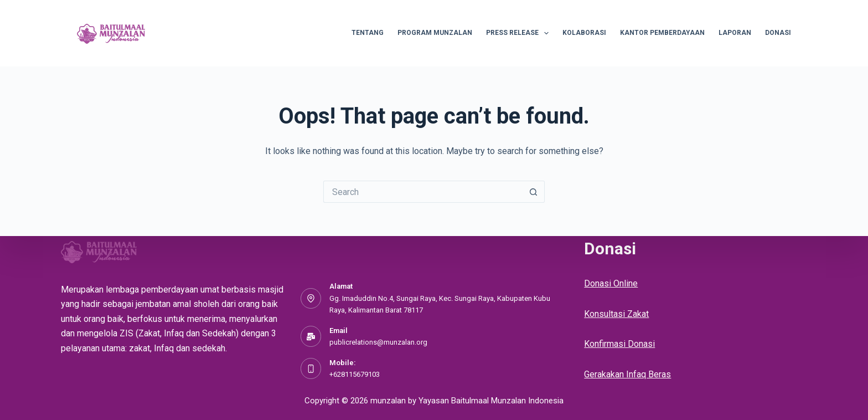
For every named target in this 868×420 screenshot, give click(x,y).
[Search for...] (423, 192)
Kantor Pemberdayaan (662, 33)
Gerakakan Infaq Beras (627, 374)
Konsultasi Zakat (616, 314)
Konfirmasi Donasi (619, 344)
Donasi (778, 33)
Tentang (368, 33)
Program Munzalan (435, 33)
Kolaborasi (584, 33)
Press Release (520, 33)
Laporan (735, 33)
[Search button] (534, 192)
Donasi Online (611, 283)
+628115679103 (355, 374)
